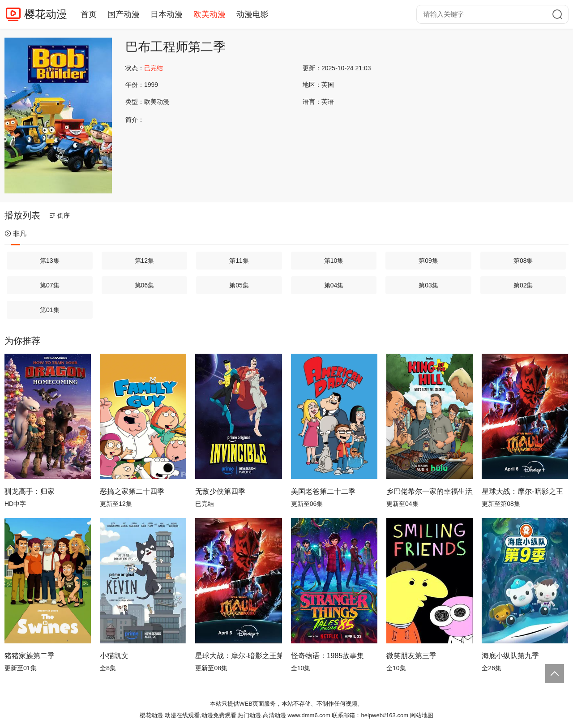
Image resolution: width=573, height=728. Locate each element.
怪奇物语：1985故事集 (328, 656)
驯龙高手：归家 (30, 491)
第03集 (428, 285)
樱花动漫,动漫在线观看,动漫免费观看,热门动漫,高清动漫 (213, 715)
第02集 (523, 285)
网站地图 (422, 715)
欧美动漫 (210, 14)
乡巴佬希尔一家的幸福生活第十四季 (430, 491)
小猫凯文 (114, 656)
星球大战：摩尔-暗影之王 (522, 491)
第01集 (50, 310)
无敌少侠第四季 (220, 491)
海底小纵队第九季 (510, 656)
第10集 (334, 261)
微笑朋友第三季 (411, 656)
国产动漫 (124, 14)
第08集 (523, 261)
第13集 (50, 261)
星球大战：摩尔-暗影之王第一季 (238, 656)
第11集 (239, 261)
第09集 (428, 261)
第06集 (145, 285)
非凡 (15, 233)
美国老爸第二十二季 (323, 491)
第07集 (50, 285)
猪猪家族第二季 (30, 656)
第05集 (239, 285)
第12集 (145, 261)
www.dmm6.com (309, 715)
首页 (89, 14)
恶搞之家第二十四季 (132, 491)
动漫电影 (252, 14)
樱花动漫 (46, 14)
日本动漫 (167, 14)
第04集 (334, 285)
